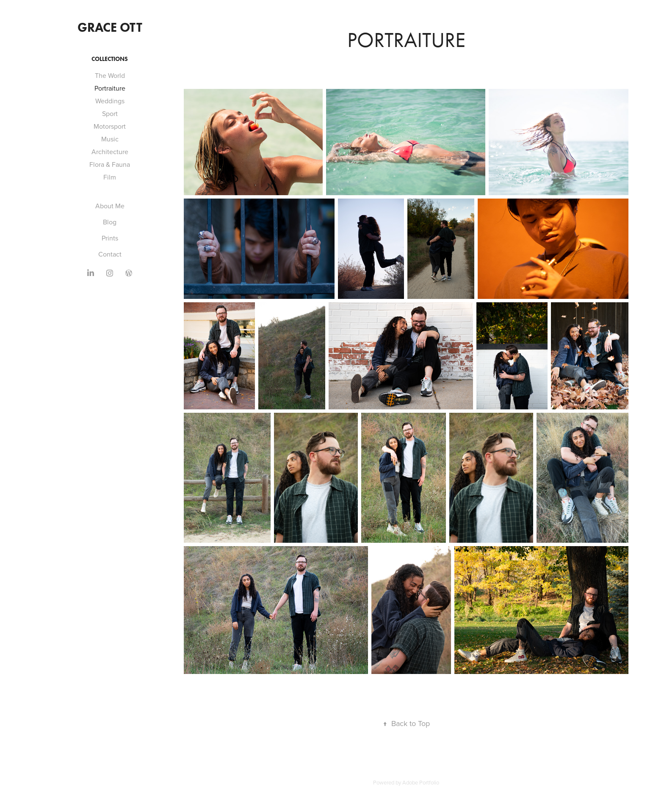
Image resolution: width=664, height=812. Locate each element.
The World (110, 75)
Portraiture (110, 88)
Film (110, 177)
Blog (110, 222)
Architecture (110, 152)
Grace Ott (110, 27)
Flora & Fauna (110, 164)
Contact (110, 254)
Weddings (110, 101)
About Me (110, 206)
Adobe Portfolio (421, 782)
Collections (110, 59)
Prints (110, 238)
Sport (110, 113)
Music (110, 139)
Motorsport (110, 126)
